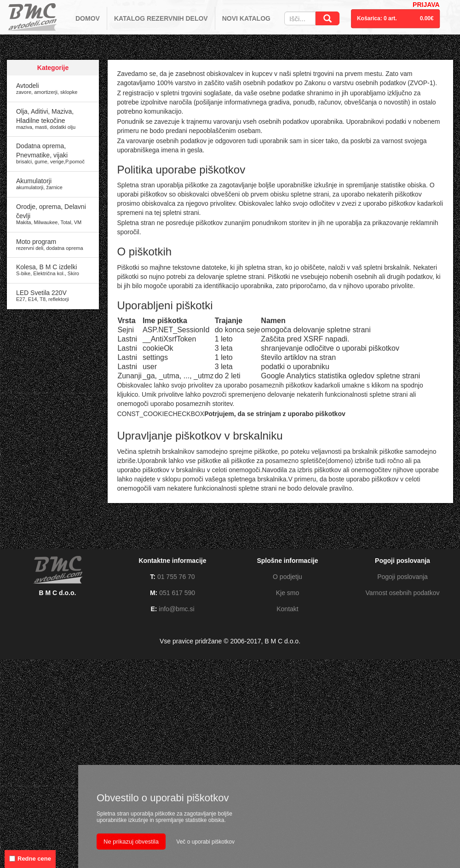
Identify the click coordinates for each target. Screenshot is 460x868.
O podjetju (287, 577)
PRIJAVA (426, 5)
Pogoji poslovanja (402, 577)
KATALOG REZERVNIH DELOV (161, 18)
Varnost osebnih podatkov (403, 593)
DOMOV (88, 18)
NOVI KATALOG (246, 18)
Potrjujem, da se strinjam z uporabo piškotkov (275, 414)
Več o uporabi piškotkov (205, 842)
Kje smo (288, 593)
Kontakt (287, 609)
